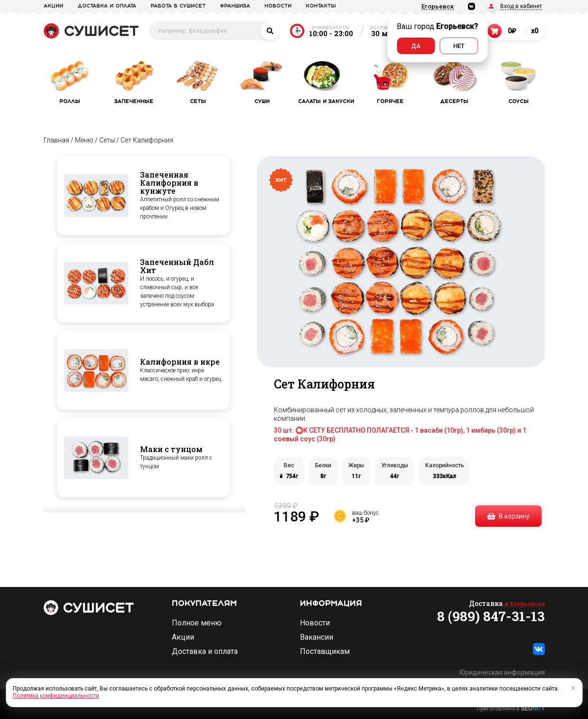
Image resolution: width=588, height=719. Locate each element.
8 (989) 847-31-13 (491, 616)
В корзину (508, 516)
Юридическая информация (502, 672)
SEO (533, 708)
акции (53, 6)
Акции (183, 637)
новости (278, 6)
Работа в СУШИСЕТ (178, 6)
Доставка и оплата (205, 652)
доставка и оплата (107, 6)
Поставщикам (325, 652)
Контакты (321, 6)
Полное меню (197, 623)
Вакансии (317, 637)
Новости (315, 623)
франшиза (235, 6)
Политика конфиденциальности (56, 696)
